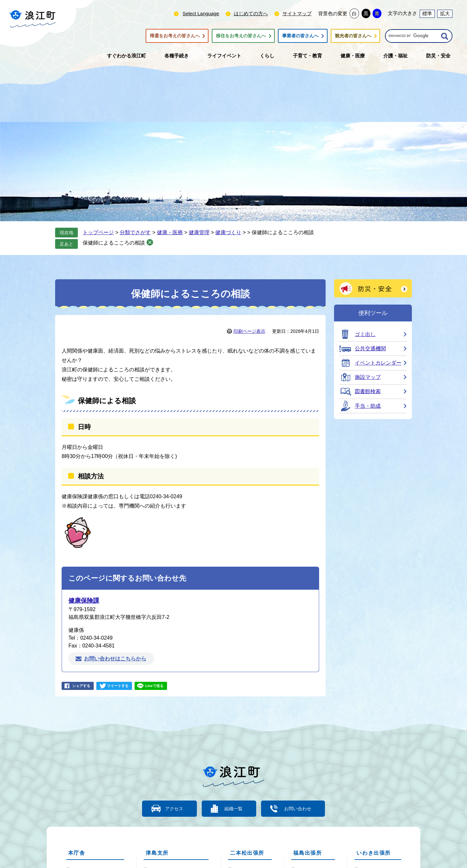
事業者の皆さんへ (300, 36)
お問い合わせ (302, 808)
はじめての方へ (251, 13)
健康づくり (228, 232)
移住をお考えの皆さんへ (241, 36)
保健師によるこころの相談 (114, 243)
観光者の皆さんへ (353, 36)
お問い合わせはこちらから (115, 659)
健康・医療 (170, 232)
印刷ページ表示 (249, 331)
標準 (427, 13)
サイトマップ (297, 13)
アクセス (170, 808)
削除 (150, 242)
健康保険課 (84, 601)
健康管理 (199, 232)
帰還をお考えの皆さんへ (175, 36)
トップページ (98, 232)
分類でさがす (135, 232)
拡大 (445, 13)
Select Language (201, 13)
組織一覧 (233, 808)
